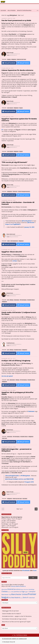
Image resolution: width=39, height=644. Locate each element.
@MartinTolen (13, 187)
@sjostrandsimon (14, 237)
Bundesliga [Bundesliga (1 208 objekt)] (31, 589)
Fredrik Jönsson (11, 343)
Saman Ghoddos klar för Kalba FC (12, 614)
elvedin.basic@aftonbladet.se (13, 294)
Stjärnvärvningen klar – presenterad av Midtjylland (17, 450)
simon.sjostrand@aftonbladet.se (14, 235)
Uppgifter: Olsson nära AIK (12, 252)
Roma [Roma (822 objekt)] (21, 598)
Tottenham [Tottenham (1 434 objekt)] (32, 598)
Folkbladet (31, 411)
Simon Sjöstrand (11, 234)
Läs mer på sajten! (7, 376)
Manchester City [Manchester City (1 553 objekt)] (6, 594)
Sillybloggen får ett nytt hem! (10, 611)
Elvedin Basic (10, 293)
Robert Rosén (10, 53)
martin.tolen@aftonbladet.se (13, 186)
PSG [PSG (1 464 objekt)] (10, 598)
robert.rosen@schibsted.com (13, 54)
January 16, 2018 (29, 227)
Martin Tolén (10, 185)
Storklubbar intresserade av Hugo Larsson (14, 619)
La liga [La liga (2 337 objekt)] (22, 591)
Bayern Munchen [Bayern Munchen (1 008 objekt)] (25, 589)
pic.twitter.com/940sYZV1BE (25, 479)
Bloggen (3, 10)
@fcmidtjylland (27, 221)
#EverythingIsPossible (12, 476)
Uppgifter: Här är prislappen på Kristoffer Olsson (17, 393)
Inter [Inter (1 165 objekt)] (12, 592)
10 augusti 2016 (29, 482)
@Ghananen (13, 296)
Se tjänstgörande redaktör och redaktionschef (14, 639)
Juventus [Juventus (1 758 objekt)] (17, 592)
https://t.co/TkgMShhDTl (13, 224)
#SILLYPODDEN (11, 10)
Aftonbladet (26, 570)
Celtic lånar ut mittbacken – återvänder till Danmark (18, 203)
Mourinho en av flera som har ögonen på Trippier (16, 622)
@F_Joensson (13, 346)
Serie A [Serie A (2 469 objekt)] (25, 597)
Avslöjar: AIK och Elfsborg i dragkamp (16, 361)
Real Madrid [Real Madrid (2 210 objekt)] (16, 598)
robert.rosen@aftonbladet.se (13, 493)
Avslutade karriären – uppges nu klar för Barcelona (17, 616)
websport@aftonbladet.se (18, 586)
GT (2, 130)
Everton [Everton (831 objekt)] (9, 592)
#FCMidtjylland (25, 476)
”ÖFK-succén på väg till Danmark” (14, 162)
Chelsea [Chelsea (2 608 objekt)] (5, 591)
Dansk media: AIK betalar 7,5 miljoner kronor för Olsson (19, 313)
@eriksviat (31, 222)
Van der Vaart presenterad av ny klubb (16, 20)
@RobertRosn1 (14, 55)
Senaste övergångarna (24, 10)
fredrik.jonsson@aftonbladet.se (14, 344)
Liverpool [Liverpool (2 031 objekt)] (32, 592)
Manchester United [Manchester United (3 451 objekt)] (19, 594)
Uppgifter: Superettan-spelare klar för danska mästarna (19, 120)
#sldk (15, 479)
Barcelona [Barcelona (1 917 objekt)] (17, 589)
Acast (35, 570)
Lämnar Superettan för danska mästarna (17, 70)
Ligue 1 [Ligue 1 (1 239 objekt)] (27, 592)
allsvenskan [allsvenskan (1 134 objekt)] (4, 589)
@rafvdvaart (9, 479)
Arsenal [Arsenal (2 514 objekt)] (10, 589)
